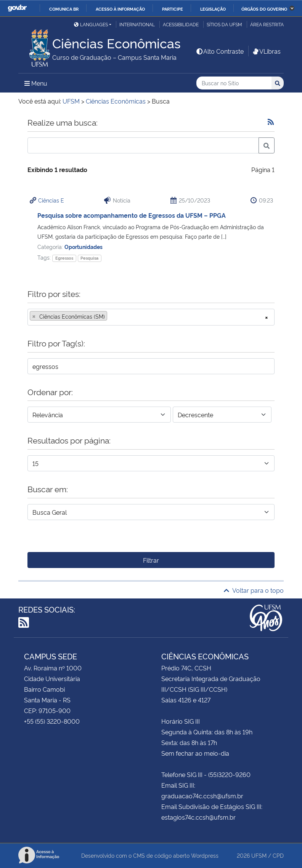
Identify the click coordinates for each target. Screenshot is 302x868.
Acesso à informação (120, 9)
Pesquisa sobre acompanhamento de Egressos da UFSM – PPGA (132, 215)
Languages (91, 24)
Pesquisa (89, 258)
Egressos (64, 258)
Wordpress (205, 855)
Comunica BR (64, 9)
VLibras (266, 51)
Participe (173, 9)
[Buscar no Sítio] (234, 83)
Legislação (213, 9)
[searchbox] (111, 316)
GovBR (17, 8)
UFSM (259, 855)
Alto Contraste (220, 51)
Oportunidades (84, 247)
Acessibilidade (181, 24)
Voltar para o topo (254, 590)
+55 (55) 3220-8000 (52, 721)
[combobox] (151, 317)
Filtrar (151, 560)
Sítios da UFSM (224, 24)
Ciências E (51, 200)
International (137, 24)
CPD (278, 855)
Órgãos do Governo (264, 9)
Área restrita (267, 24)
